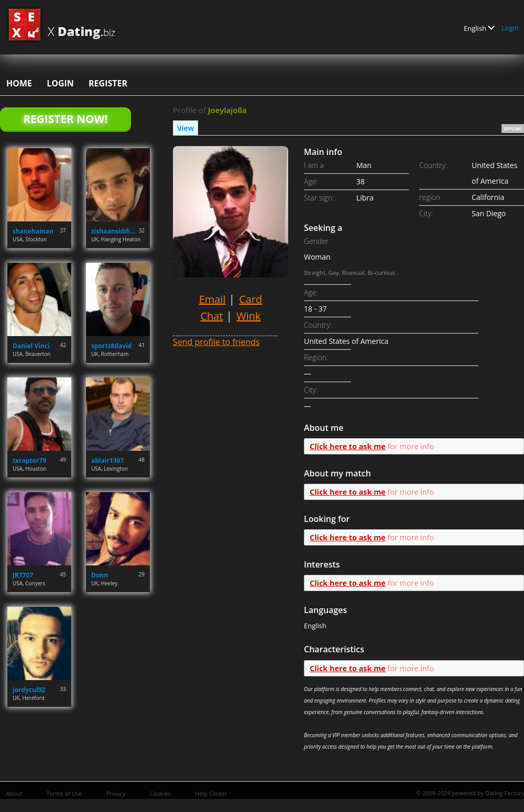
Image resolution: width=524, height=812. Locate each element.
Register (108, 83)
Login (510, 28)
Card (250, 299)
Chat (211, 316)
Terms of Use (64, 793)
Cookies (160, 793)
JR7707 (23, 575)
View (185, 128)
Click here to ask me (348, 446)
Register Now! (65, 119)
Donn (100, 575)
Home (19, 83)
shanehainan (33, 231)
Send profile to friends (216, 342)
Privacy (116, 793)
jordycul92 (29, 690)
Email (212, 299)
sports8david (111, 346)
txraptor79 (29, 460)
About (14, 793)
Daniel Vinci (31, 346)
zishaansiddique (115, 231)
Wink (248, 316)
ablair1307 (107, 460)
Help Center (211, 793)
